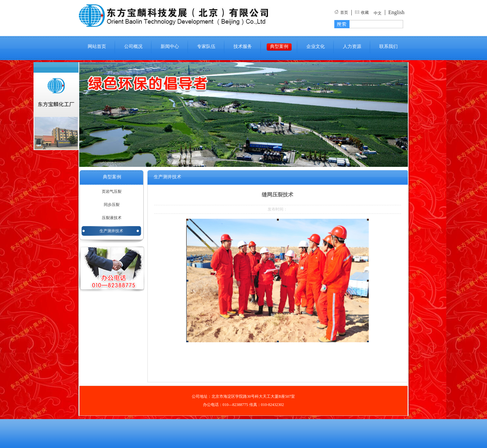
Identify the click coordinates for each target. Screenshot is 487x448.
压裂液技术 (112, 218)
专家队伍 (206, 46)
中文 (378, 13)
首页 (344, 12)
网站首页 (97, 46)
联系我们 (388, 46)
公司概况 (133, 46)
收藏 (365, 12)
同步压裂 (112, 205)
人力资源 (352, 46)
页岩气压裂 (112, 191)
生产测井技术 (111, 231)
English (397, 12)
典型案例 (279, 46)
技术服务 (243, 46)
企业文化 (316, 46)
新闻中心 (170, 46)
